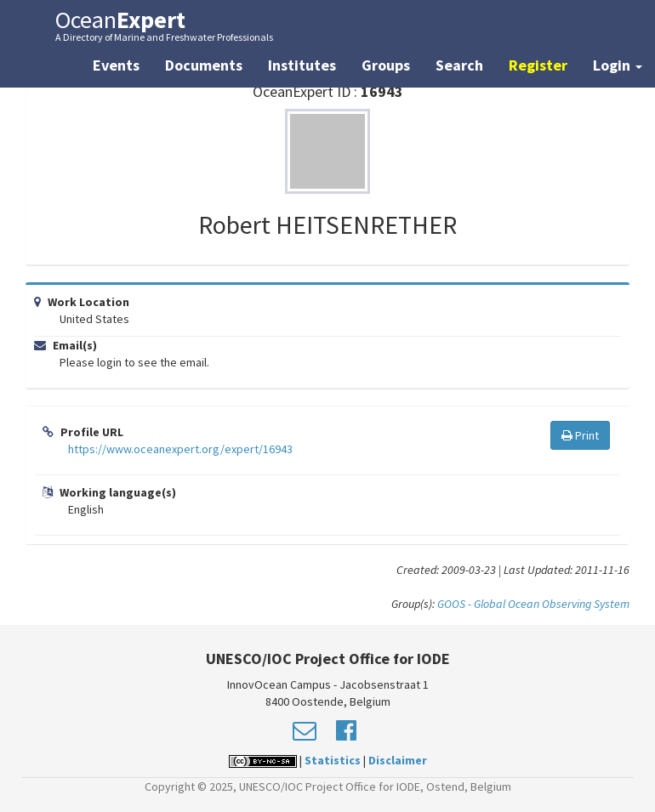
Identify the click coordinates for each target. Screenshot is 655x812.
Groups (386, 65)
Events (116, 65)
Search (459, 65)
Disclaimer (398, 760)
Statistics (333, 760)
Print (580, 435)
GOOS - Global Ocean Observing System (533, 604)
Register (538, 65)
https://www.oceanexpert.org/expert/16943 (180, 449)
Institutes (302, 65)
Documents (204, 65)
